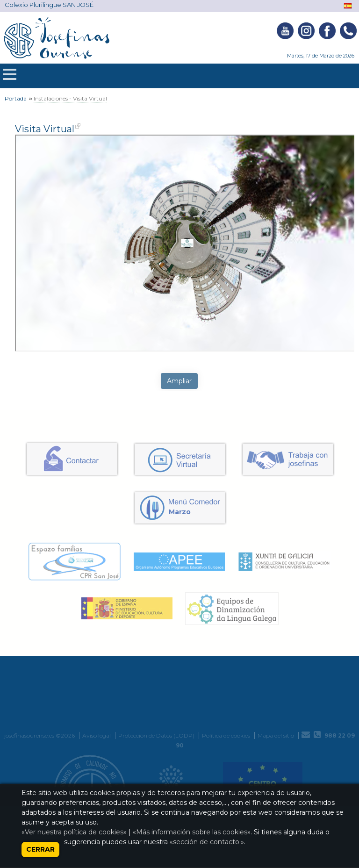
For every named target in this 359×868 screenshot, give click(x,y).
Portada (16, 98)
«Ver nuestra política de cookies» (74, 832)
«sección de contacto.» (207, 842)
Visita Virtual (45, 129)
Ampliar (179, 381)
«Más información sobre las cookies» (192, 832)
